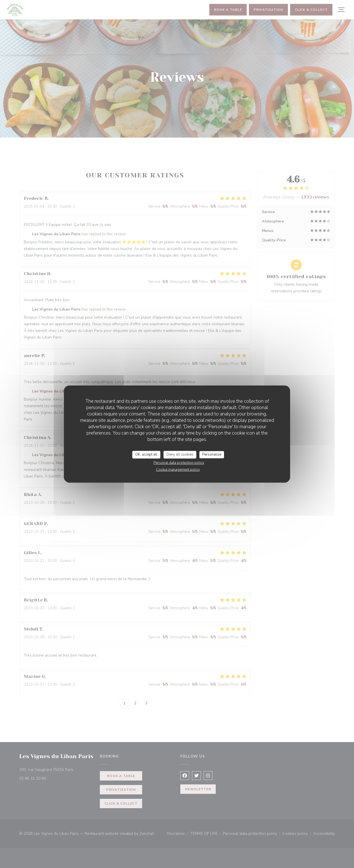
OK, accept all (146, 454)
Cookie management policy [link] (178, 469)
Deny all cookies (180, 454)
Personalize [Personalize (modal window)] (212, 454)
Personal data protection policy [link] (179, 463)
